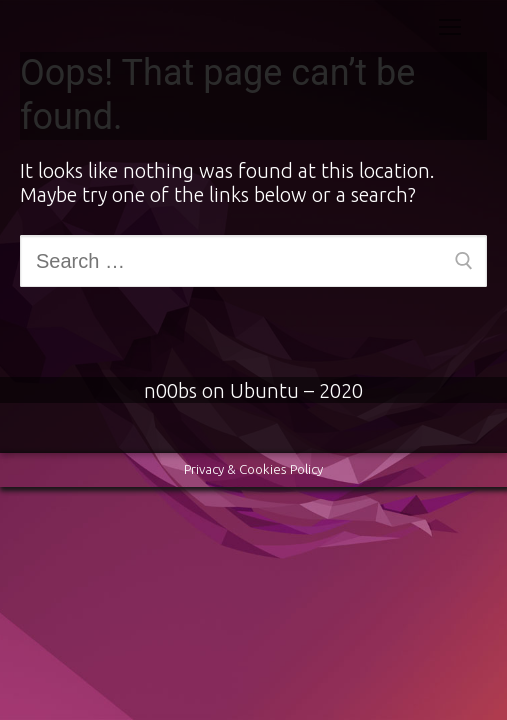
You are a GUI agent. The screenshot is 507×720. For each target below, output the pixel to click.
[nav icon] (450, 26)
